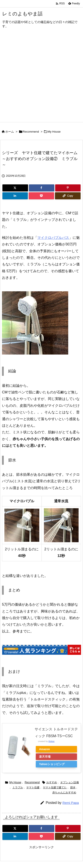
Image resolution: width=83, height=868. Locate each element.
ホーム (10, 132)
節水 (73, 787)
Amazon (44, 749)
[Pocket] (41, 196)
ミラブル (18, 787)
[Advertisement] (41, 79)
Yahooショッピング (52, 764)
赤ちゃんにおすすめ (64, 792)
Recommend (31, 132)
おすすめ (52, 782)
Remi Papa (71, 803)
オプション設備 (70, 782)
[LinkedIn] (15, 196)
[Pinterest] (68, 188)
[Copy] (68, 196)
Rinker (51, 741)
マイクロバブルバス (53, 238)
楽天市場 (45, 757)
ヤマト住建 (33, 787)
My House (54, 132)
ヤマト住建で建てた (55, 787)
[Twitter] (15, 188)
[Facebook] (42, 188)
